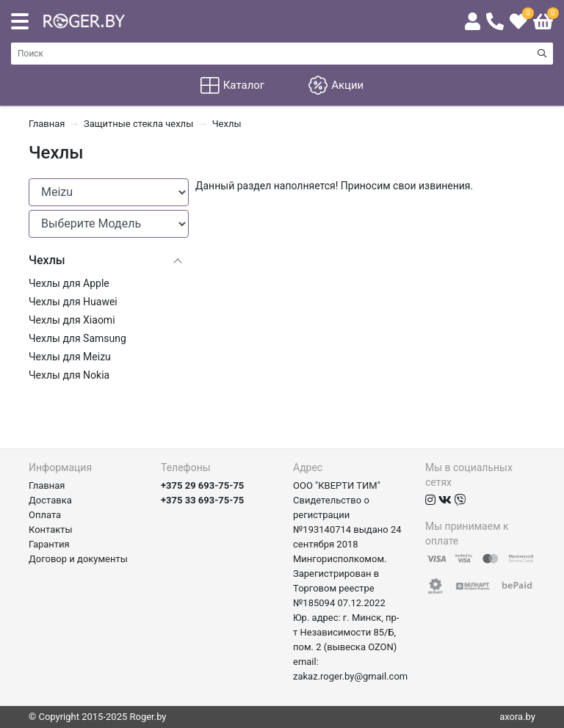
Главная (47, 485)
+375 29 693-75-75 (202, 485)
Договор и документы (78, 559)
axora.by (517, 717)
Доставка (50, 500)
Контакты (51, 529)
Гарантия (49, 544)
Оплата (45, 515)
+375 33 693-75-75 (202, 500)
